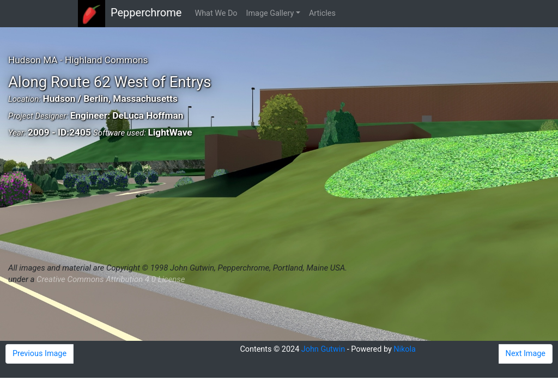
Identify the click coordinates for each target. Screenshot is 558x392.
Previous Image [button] (40, 354)
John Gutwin (323, 349)
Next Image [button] (526, 354)
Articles (322, 13)
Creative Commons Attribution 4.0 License (111, 279)
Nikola (405, 349)
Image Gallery (270, 13)
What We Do (216, 13)
